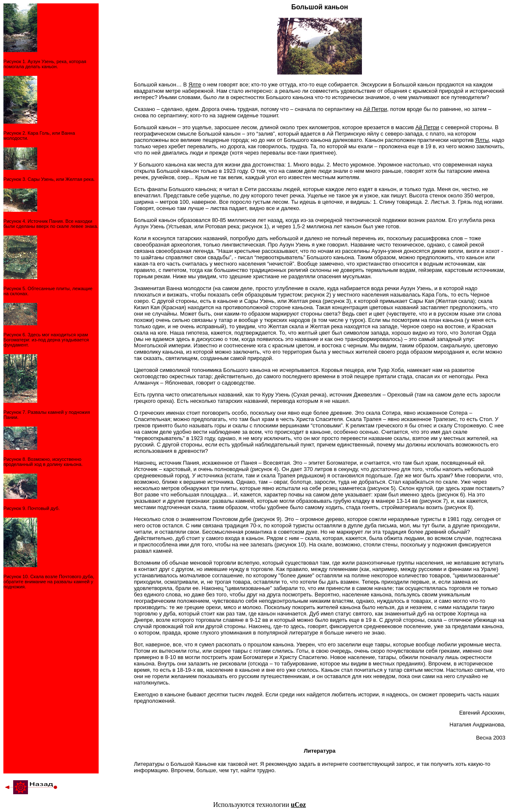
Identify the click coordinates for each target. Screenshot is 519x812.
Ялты (482, 140)
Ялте (195, 85)
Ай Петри (375, 109)
